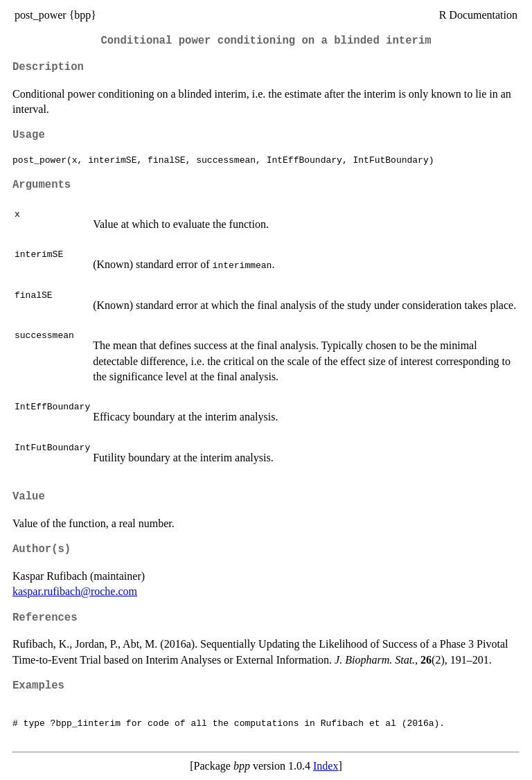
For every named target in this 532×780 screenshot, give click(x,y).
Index (326, 766)
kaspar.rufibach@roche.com (75, 591)
